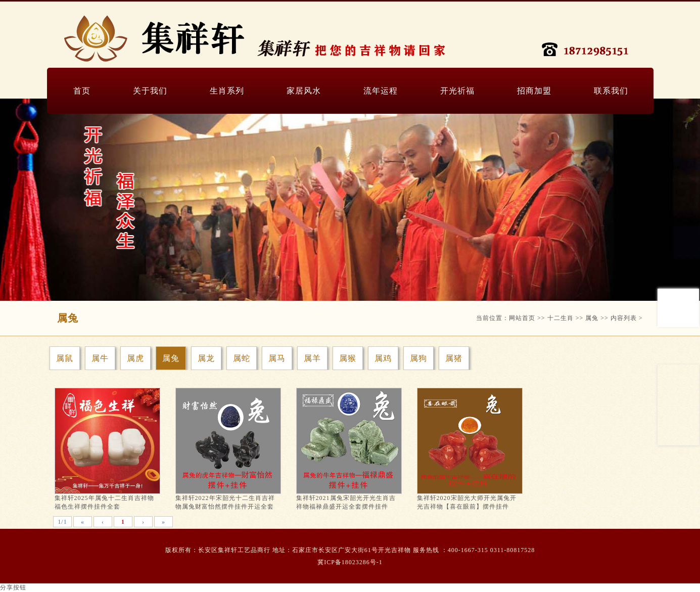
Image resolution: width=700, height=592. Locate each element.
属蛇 (242, 358)
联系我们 (611, 91)
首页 (82, 91)
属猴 (348, 358)
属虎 (135, 358)
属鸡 (383, 358)
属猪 (454, 358)
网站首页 (522, 318)
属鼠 (65, 358)
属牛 (100, 358)
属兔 (592, 318)
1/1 (62, 522)
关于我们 (150, 91)
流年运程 (381, 91)
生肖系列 (227, 91)
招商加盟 (534, 91)
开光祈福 (457, 91)
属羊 (312, 358)
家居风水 (304, 91)
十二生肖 (561, 318)
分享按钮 (13, 587)
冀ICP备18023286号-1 (350, 562)
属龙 (206, 358)
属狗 (418, 358)
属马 (277, 358)
